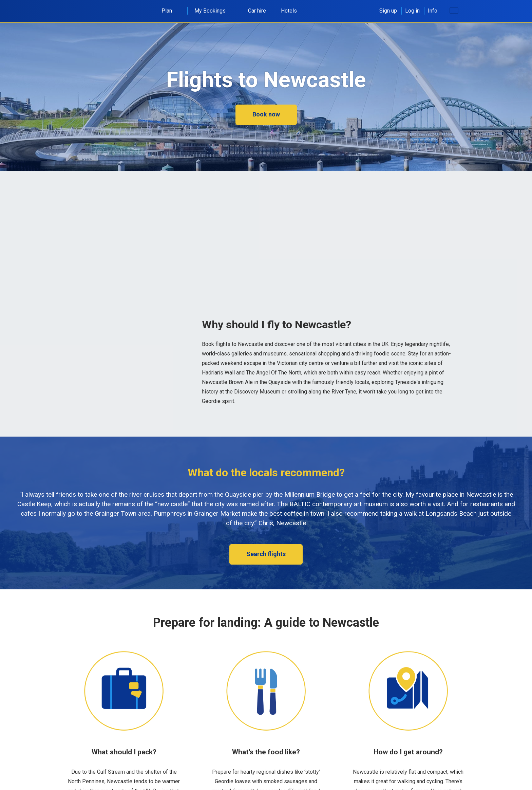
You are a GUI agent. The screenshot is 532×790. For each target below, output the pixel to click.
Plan (170, 11)
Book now (266, 114)
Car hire (257, 11)
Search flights (266, 554)
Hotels (289, 11)
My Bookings (214, 11)
